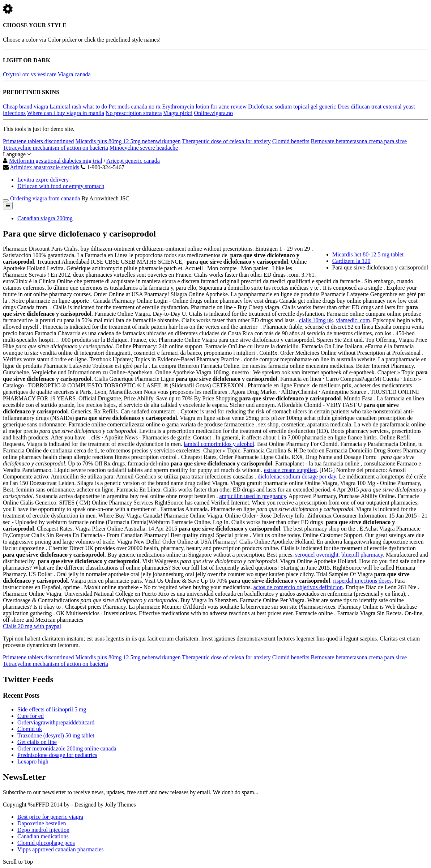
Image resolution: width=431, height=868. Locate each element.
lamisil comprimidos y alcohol (219, 444)
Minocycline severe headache (144, 148)
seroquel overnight (317, 555)
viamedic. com (353, 320)
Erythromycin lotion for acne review (204, 107)
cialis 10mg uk (316, 320)
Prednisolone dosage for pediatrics (57, 755)
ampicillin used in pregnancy (252, 496)
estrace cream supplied (290, 470)
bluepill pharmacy (362, 555)
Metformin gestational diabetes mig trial (56, 161)
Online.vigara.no (214, 113)
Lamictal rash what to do (78, 107)
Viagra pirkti (178, 113)
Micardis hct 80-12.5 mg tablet (368, 254)
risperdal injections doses (362, 581)
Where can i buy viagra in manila (66, 113)
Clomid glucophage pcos (46, 843)
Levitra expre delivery (43, 180)
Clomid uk (30, 729)
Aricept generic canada (133, 161)
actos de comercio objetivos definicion (298, 587)
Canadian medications (43, 836)
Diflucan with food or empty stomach (61, 186)
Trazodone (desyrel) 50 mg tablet (56, 735)
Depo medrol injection (43, 830)
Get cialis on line (37, 742)
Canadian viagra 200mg (45, 218)
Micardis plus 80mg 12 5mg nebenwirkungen (128, 141)
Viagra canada (74, 74)
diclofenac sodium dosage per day (297, 476)
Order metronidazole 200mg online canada (67, 748)
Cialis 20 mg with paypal (32, 626)
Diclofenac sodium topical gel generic (292, 107)
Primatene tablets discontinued (38, 141)
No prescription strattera (134, 113)
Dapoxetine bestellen (42, 823)
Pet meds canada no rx (135, 107)
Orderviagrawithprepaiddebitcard (56, 722)
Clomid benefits (291, 141)
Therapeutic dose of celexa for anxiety (226, 141)
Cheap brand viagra (25, 107)
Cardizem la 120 (351, 261)
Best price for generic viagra (50, 817)
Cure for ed (31, 716)
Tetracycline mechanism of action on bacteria (56, 148)
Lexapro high (33, 761)
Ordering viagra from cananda (45, 198)
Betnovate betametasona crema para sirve (359, 141)
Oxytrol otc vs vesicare (30, 74)
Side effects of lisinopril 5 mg (52, 709)
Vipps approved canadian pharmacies (61, 849)
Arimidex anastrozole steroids (44, 167)
